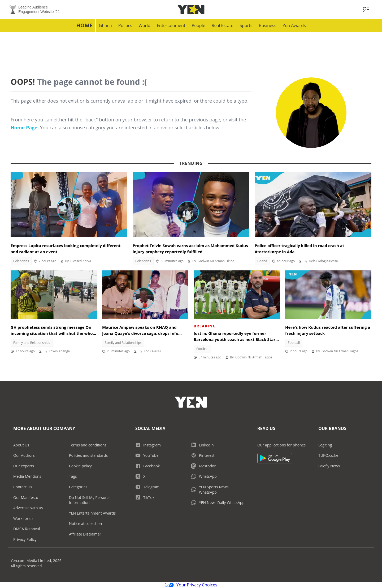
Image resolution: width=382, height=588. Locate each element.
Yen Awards (294, 25)
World (144, 25)
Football (202, 349)
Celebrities (21, 261)
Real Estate (223, 25)
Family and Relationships (32, 343)
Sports (246, 25)
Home (84, 25)
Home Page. (25, 128)
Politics (125, 25)
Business (267, 25)
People (199, 25)
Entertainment (171, 25)
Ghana (105, 25)
